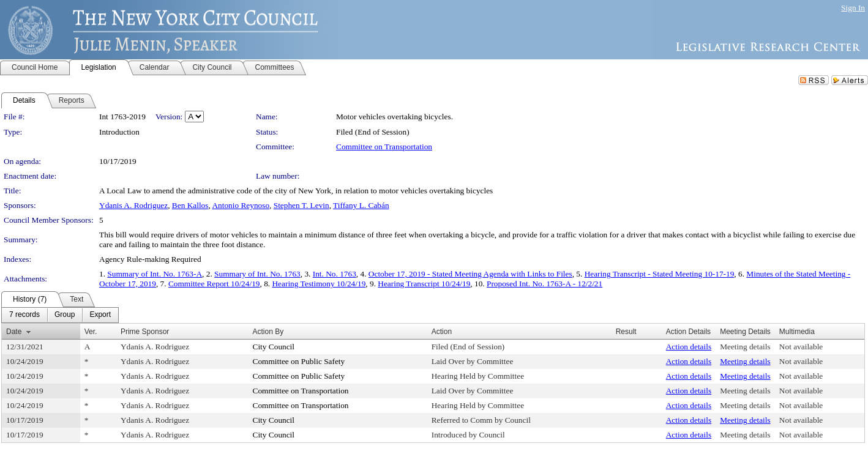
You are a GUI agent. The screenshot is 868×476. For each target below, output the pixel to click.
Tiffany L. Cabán (361, 205)
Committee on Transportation (384, 147)
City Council (274, 347)
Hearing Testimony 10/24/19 (319, 284)
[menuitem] (24, 315)
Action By (268, 332)
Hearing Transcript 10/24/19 (424, 284)
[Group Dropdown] (65, 315)
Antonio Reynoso (241, 205)
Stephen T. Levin (301, 205)
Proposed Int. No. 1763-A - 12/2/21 (544, 284)
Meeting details (745, 347)
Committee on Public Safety (299, 361)
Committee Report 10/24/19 (214, 284)
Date (14, 332)
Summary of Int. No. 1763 (257, 274)
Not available (801, 347)
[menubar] (60, 315)
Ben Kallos (190, 205)
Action (442, 332)
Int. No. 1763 (335, 274)
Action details (689, 347)
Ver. (91, 332)
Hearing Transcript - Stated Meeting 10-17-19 (660, 274)
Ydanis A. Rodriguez (133, 205)
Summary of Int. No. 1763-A (155, 274)
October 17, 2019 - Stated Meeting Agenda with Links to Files (470, 274)
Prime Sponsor (145, 332)
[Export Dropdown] (100, 315)
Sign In (853, 8)
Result (626, 332)
